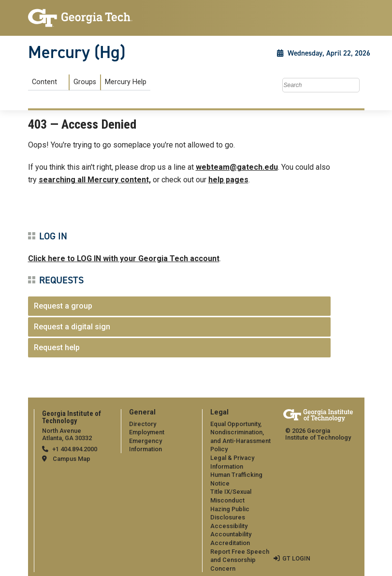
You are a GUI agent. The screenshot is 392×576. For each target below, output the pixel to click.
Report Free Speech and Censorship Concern (240, 560)
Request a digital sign (72, 327)
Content (44, 82)
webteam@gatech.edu (237, 167)
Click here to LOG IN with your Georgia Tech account (124, 258)
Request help (57, 347)
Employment (147, 432)
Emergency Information (145, 445)
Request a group (63, 306)
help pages (228, 180)
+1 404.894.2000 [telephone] (75, 449)
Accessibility (229, 526)
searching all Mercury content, (95, 180)
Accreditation (230, 543)
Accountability (231, 534)
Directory (143, 424)
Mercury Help (126, 82)
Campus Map (72, 459)
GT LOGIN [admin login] (296, 558)
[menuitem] (89, 82)
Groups (85, 82)
